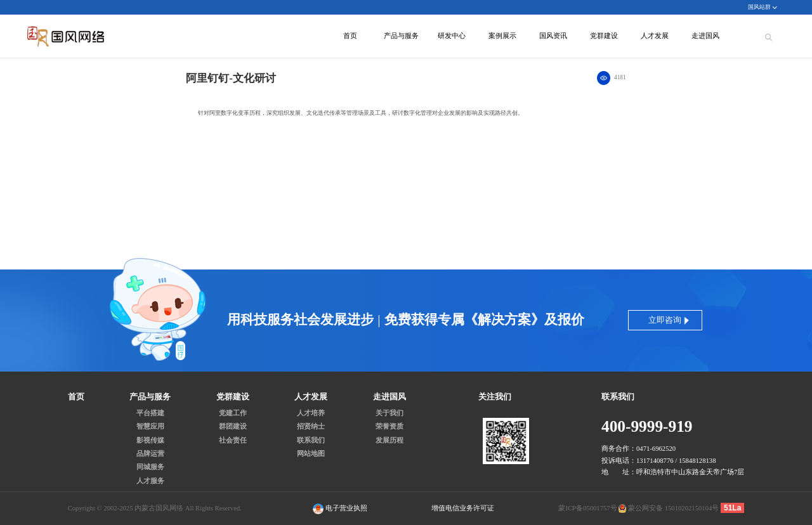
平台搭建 (150, 413)
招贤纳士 (311, 427)
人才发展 (655, 36)
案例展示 (502, 36)
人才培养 (311, 413)
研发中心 (452, 36)
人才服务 (150, 481)
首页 (350, 36)
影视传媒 (150, 441)
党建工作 (233, 413)
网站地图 (311, 454)
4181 (620, 77)
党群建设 (604, 36)
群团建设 (233, 427)
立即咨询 (665, 320)
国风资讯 (553, 36)
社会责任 (233, 441)
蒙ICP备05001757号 (587, 508)
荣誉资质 (390, 427)
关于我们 (390, 413)
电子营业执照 (340, 509)
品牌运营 (150, 454)
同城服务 (150, 467)
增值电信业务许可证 (463, 508)
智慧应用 (150, 427)
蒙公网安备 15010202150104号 (673, 508)
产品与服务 (401, 36)
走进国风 (705, 36)
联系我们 (311, 441)
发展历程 (390, 441)
